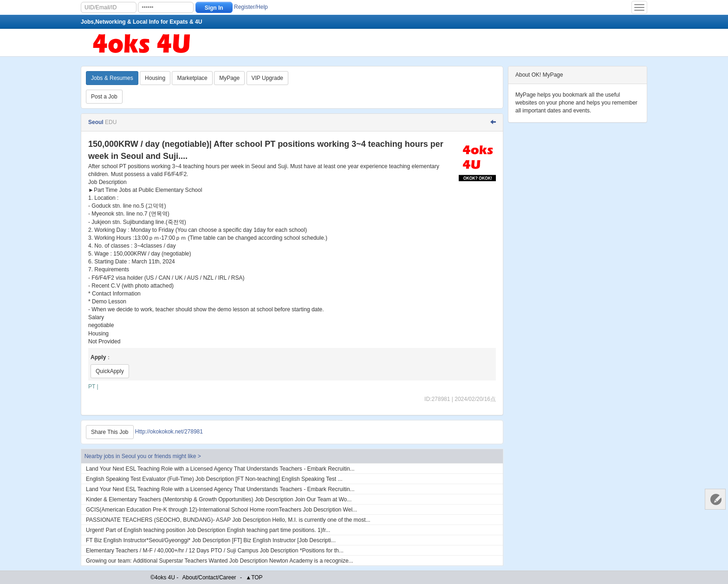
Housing (155, 78)
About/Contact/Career (209, 577)
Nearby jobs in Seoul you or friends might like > (143, 456)
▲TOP (254, 577)
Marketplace (192, 78)
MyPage (229, 78)
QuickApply (110, 371)
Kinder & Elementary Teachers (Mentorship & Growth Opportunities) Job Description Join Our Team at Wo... (219, 499)
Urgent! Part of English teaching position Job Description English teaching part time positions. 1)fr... (208, 530)
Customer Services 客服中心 (715, 499)
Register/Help (251, 7)
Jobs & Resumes (112, 78)
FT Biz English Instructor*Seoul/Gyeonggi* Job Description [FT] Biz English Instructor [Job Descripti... (211, 540)
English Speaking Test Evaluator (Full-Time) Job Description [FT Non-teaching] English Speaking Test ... (214, 479)
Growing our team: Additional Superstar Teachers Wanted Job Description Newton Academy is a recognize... (220, 561)
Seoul (97, 122)
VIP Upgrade (268, 78)
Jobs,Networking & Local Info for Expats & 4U (141, 22)
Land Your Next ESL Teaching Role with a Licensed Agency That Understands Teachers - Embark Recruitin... (220, 469)
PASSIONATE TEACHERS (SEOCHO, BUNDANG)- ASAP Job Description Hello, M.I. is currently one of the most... (228, 520)
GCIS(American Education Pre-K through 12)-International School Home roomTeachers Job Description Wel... (221, 510)
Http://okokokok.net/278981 (169, 432)
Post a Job (104, 97)
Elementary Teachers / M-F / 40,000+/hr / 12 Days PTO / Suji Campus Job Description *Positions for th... (215, 551)
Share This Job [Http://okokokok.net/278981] (110, 432)
